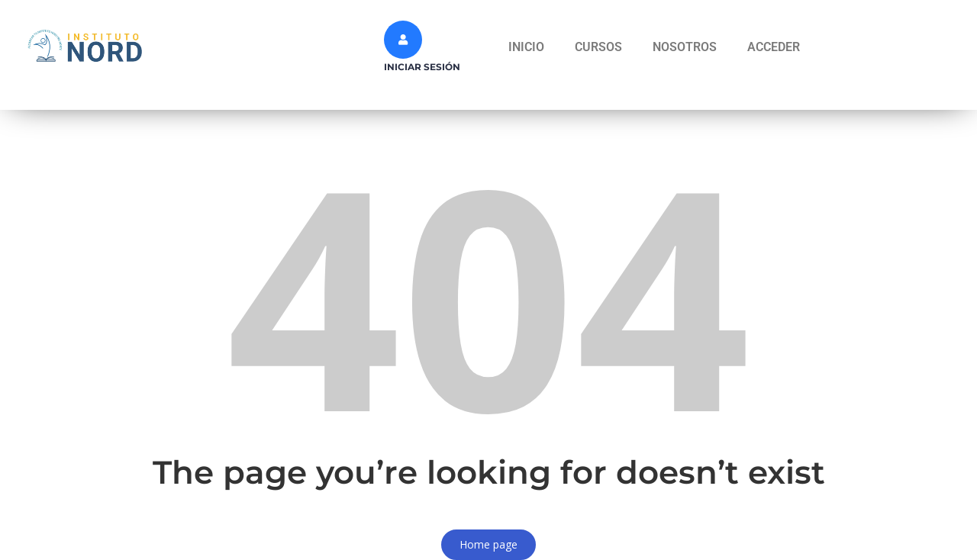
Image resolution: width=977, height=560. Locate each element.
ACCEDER (774, 47)
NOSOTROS (685, 47)
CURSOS (598, 47)
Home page (488, 544)
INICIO (526, 47)
